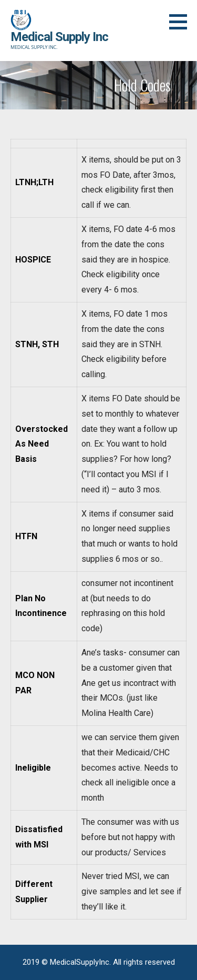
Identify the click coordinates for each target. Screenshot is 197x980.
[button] (182, 22)
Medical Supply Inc (59, 37)
